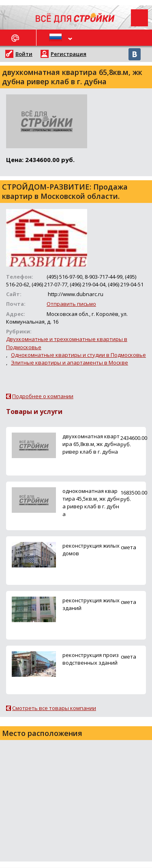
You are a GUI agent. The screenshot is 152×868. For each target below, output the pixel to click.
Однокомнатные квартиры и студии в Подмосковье (78, 355)
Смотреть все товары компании (54, 708)
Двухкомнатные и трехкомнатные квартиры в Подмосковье (67, 343)
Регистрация (69, 54)
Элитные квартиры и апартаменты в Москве (70, 363)
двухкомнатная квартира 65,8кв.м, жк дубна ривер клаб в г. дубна (91, 444)
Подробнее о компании (43, 396)
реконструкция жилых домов (91, 549)
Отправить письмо (71, 304)
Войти (24, 54)
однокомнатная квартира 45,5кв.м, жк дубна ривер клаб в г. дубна (91, 503)
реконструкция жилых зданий (91, 604)
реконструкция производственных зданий (91, 659)
